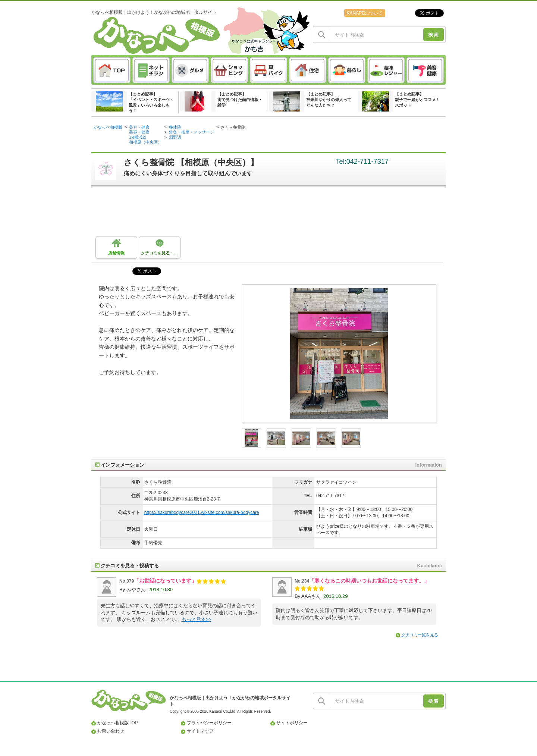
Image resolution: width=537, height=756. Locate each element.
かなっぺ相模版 (108, 127)
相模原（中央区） (145, 142)
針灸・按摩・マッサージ (191, 132)
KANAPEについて (365, 13)
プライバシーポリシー (209, 723)
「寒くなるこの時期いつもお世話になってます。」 (369, 581)
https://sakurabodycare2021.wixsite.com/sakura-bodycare (202, 512)
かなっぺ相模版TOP (118, 723)
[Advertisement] (272, 214)
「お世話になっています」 (165, 581)
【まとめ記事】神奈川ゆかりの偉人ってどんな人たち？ (329, 100)
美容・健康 (139, 127)
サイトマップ (200, 731)
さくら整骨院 (233, 127)
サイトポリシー (292, 723)
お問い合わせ (111, 731)
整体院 (175, 127)
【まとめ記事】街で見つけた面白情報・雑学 (240, 100)
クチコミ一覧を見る (420, 635)
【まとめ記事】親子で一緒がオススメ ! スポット (417, 100)
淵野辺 (175, 137)
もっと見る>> (197, 619)
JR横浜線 (138, 137)
